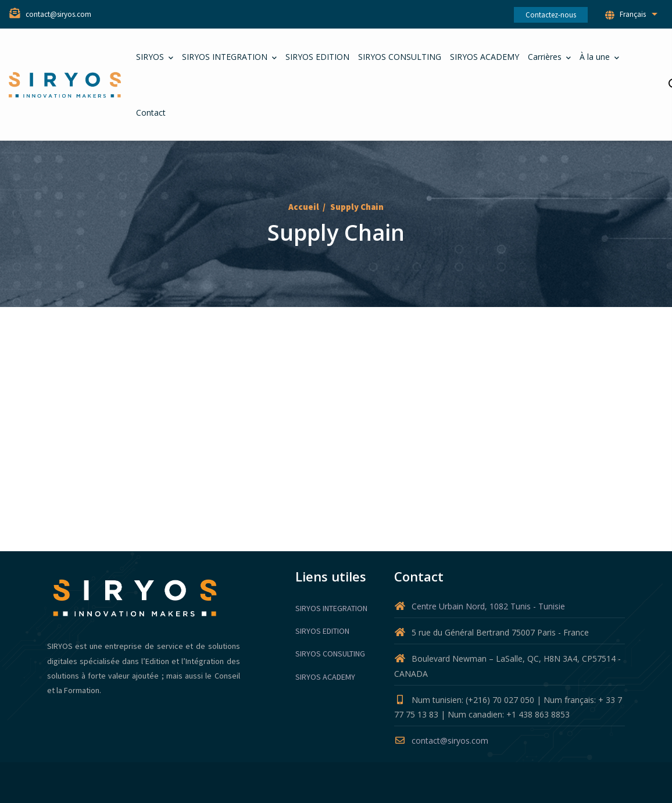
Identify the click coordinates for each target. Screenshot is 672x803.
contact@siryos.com (441, 740)
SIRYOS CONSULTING (330, 654)
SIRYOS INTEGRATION (331, 608)
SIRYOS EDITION (322, 631)
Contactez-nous (551, 15)
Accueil (304, 207)
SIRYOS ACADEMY (325, 677)
